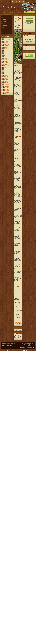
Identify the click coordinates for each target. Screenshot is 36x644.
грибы (3, 16)
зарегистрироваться (20, 2)
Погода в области (29, 58)
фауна (3, 22)
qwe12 (25, 43)
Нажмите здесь (28, 27)
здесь (33, 31)
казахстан (4, 25)
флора (3, 20)
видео (3, 23)
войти (13, 2)
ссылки (4, 31)
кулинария (4, 27)
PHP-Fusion (11, 345)
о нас (3, 33)
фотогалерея (5, 18)
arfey (16, 319)
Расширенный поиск (31, 13)
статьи (3, 29)
